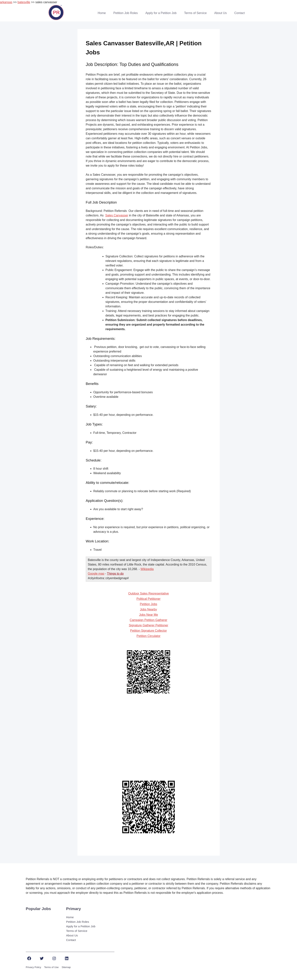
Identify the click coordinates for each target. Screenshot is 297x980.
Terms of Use (51, 967)
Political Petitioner (148, 599)
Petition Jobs (148, 604)
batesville (24, 2)
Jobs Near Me (148, 615)
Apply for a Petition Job (161, 13)
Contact (240, 13)
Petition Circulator (148, 636)
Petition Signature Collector (148, 631)
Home (102, 13)
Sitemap (66, 967)
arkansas (6, 2)
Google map (96, 574)
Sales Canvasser (117, 215)
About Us (220, 13)
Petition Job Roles (125, 13)
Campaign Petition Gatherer (148, 620)
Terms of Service (195, 13)
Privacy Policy (33, 967)
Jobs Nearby (148, 609)
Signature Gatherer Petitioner (148, 625)
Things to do (115, 574)
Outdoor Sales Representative (148, 593)
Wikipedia (147, 569)
